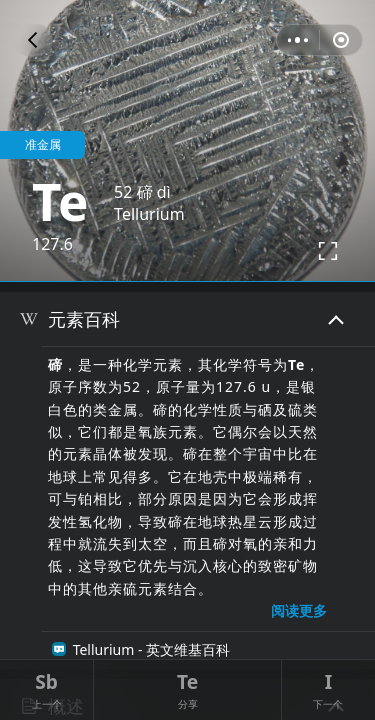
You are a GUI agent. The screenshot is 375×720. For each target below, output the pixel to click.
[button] (32, 40)
